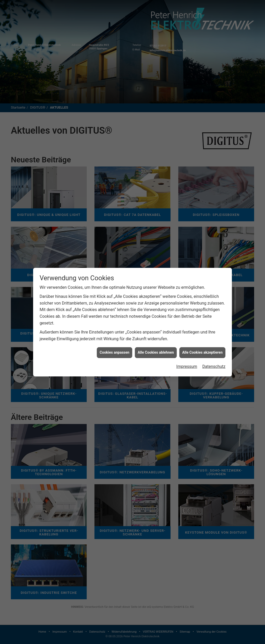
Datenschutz (214, 366)
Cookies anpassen (115, 352)
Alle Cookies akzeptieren (202, 352)
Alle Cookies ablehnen (156, 352)
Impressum (187, 366)
